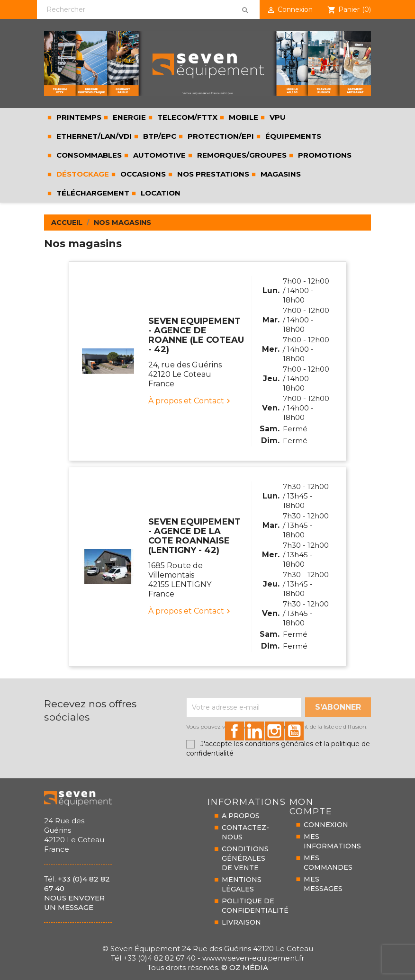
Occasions (142, 174)
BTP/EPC (159, 136)
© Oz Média (245, 967)
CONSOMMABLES (88, 155)
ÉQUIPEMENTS (292, 136)
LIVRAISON (241, 922)
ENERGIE (128, 117)
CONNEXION (326, 825)
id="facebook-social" (235, 731)
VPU (277, 117)
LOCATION (160, 193)
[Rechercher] (148, 9)
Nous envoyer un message (74, 903)
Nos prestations (212, 174)
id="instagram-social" (274, 731)
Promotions (324, 155)
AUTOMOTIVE (158, 155)
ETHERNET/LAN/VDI (93, 136)
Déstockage (82, 174)
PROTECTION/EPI (220, 136)
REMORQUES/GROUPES (241, 155)
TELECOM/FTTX (186, 117)
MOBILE (243, 117)
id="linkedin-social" (254, 731)
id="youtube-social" (294, 731)
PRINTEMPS (78, 117)
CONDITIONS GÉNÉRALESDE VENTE (245, 858)
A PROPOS (241, 816)
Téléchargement (92, 193)
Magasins (280, 174)
